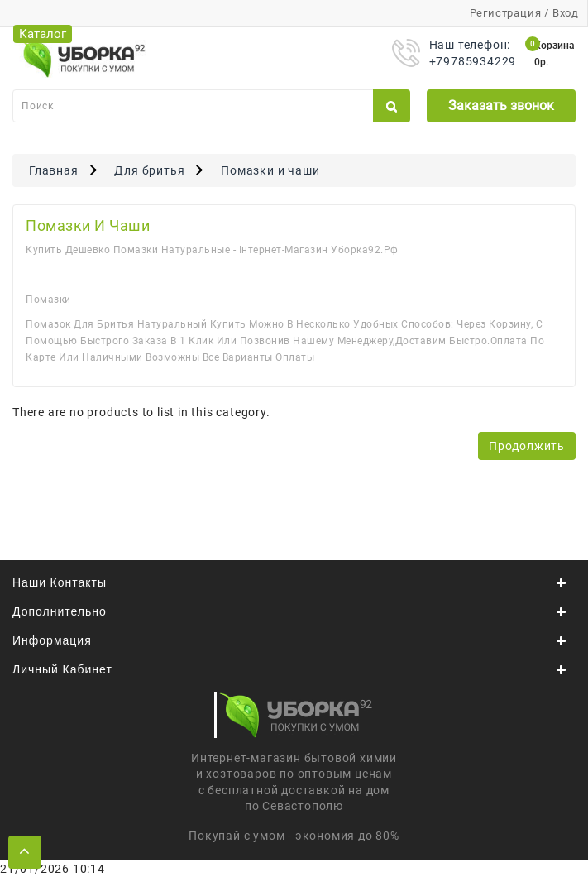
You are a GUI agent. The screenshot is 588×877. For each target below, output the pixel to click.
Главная (54, 170)
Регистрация (506, 13)
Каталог (43, 34)
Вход (566, 13)
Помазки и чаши (270, 170)
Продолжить (527, 446)
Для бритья (149, 170)
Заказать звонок (501, 105)
